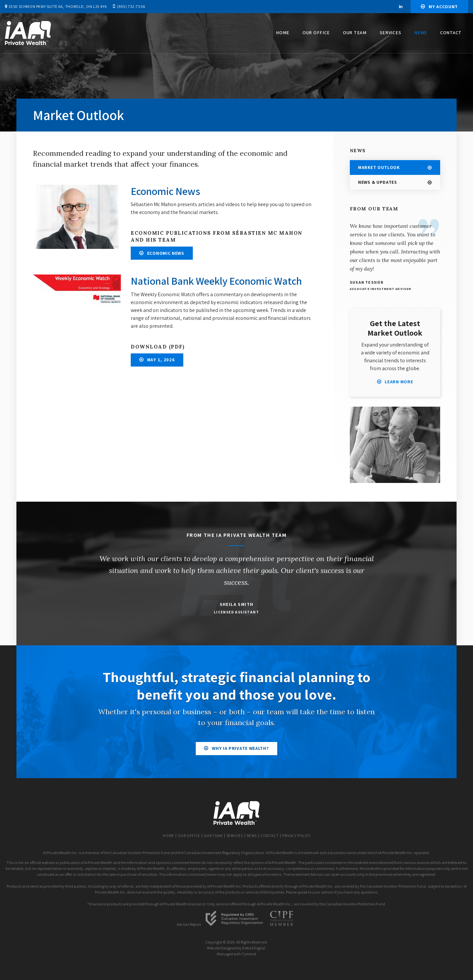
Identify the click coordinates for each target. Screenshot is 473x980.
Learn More (399, 382)
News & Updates (378, 182)
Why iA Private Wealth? (240, 748)
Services (391, 33)
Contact (451, 33)
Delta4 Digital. (254, 948)
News (421, 33)
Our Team (355, 33)
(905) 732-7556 (131, 6)
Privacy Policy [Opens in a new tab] (296, 836)
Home (283, 33)
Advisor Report (189, 924)
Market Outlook (379, 167)
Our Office (316, 33)
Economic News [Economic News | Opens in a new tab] (166, 253)
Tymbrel (249, 954)
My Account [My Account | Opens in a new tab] (443, 7)
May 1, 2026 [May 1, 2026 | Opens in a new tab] (161, 360)
